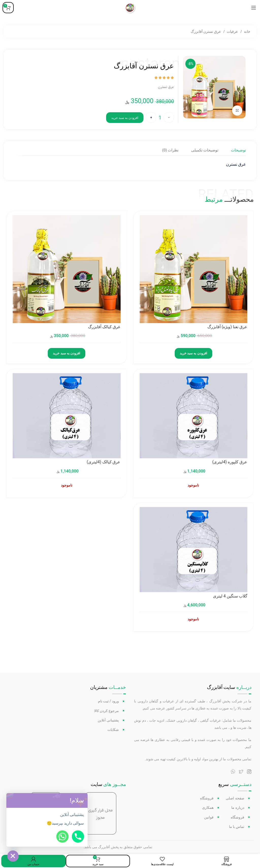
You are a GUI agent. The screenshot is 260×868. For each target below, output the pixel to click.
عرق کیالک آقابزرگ (104, 327)
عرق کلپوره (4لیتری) (230, 462)
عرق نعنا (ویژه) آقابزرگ (227, 327)
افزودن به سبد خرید (125, 118)
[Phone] (78, 837)
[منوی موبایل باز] (254, 8)
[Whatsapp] (62, 837)
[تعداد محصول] (160, 118)
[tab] (238, 150)
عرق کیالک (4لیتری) (104, 462)
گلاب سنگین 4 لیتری (230, 597)
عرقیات (232, 31)
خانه (247, 31)
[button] (82, 800)
